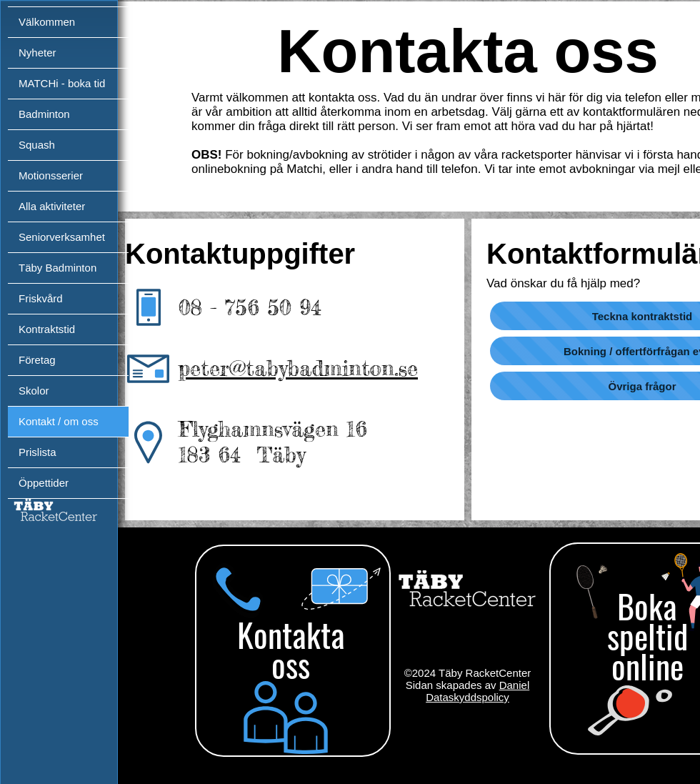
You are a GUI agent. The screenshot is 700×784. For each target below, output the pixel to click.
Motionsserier (51, 175)
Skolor (34, 391)
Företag (37, 360)
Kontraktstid (47, 329)
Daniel (515, 685)
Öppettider (44, 483)
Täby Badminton (57, 268)
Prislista (37, 452)
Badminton (44, 114)
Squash (37, 145)
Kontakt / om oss (59, 421)
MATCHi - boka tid (62, 83)
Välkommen (47, 22)
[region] (291, 655)
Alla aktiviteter (52, 206)
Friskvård (41, 298)
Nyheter (37, 53)
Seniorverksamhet (62, 237)
